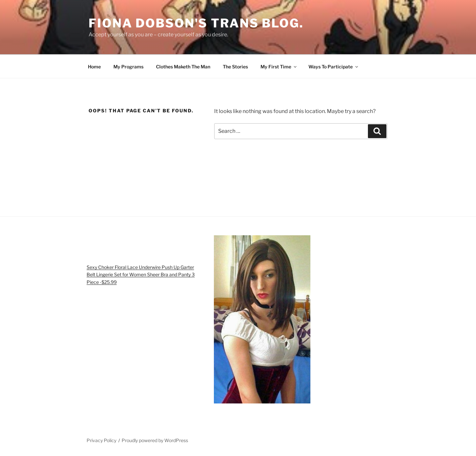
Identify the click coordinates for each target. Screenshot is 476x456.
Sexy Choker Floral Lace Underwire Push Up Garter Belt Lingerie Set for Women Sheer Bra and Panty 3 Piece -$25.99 (141, 275)
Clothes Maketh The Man (183, 67)
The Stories (235, 67)
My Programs (128, 67)
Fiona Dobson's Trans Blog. (196, 23)
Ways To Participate (334, 67)
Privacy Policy (101, 440)
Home (94, 67)
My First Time (279, 67)
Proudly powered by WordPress (155, 440)
